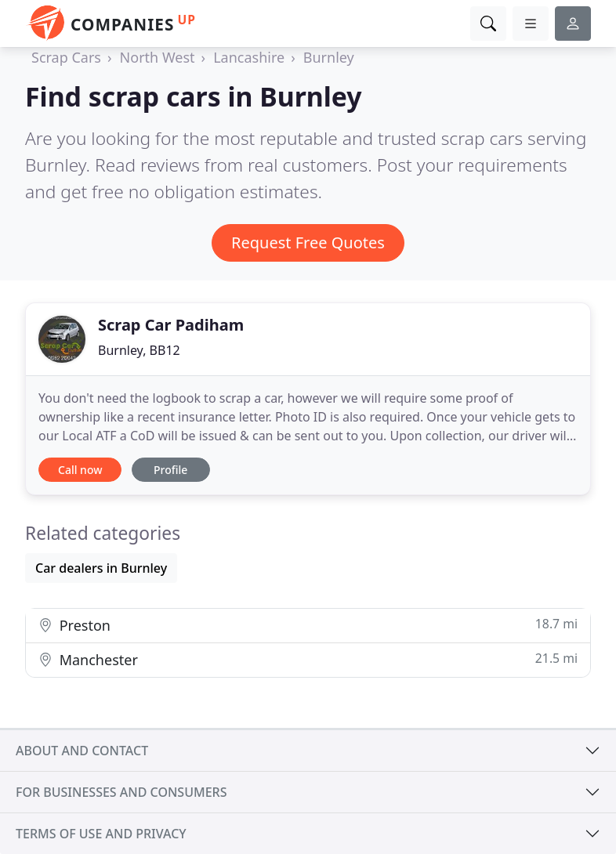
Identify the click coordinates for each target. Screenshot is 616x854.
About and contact (82, 751)
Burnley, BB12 (139, 350)
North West (158, 57)
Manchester (308, 659)
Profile (170, 470)
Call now (80, 470)
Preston (308, 625)
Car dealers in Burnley (101, 568)
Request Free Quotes (308, 242)
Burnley (329, 57)
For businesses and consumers (121, 792)
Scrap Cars (66, 57)
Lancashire (249, 57)
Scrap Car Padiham (171, 325)
